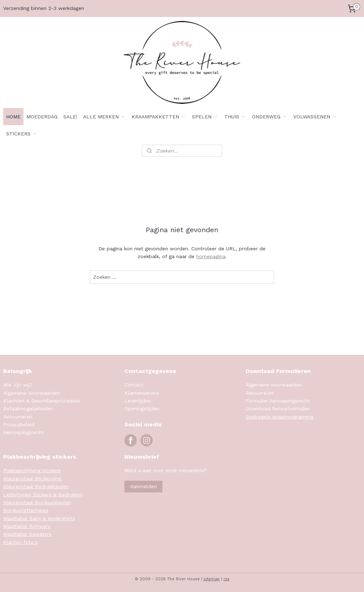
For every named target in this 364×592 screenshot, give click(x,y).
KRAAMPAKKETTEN (159, 117)
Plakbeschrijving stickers (32, 470)
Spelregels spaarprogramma (279, 417)
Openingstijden (142, 409)
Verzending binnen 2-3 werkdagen (44, 8)
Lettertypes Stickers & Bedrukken (43, 495)
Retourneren (18, 417)
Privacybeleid (19, 425)
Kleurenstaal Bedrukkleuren (36, 486)
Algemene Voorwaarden (32, 393)
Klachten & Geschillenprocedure (42, 401)
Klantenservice (142, 393)
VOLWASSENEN (315, 117)
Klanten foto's (20, 542)
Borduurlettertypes (26, 510)
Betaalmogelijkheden (28, 409)
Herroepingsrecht (24, 432)
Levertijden (138, 401)
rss (227, 579)
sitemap (212, 579)
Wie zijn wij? (18, 385)
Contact (134, 385)
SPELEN (205, 117)
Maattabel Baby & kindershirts (39, 518)
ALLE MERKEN (105, 117)
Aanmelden (143, 486)
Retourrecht (260, 393)
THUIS (235, 117)
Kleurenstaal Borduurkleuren (37, 502)
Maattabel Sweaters (27, 534)
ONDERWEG (270, 117)
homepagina (211, 256)
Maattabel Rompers (27, 526)
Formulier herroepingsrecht (278, 401)
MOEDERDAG (42, 117)
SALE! (70, 117)
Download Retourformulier (278, 409)
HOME (13, 117)
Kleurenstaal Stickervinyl (32, 479)
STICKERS (22, 134)
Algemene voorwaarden (274, 385)
